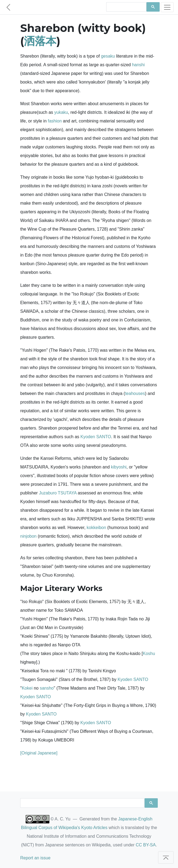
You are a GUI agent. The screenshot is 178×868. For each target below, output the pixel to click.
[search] (126, 7)
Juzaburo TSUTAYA (58, 493)
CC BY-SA (146, 845)
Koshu (149, 654)
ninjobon (28, 536)
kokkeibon (96, 528)
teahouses (135, 393)
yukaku (61, 112)
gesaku (108, 56)
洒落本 (40, 41)
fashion (55, 121)
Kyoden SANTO (96, 437)
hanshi (138, 65)
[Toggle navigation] (167, 7)
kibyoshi (119, 467)
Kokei (27, 688)
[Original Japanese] (39, 753)
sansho (47, 688)
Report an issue (35, 858)
